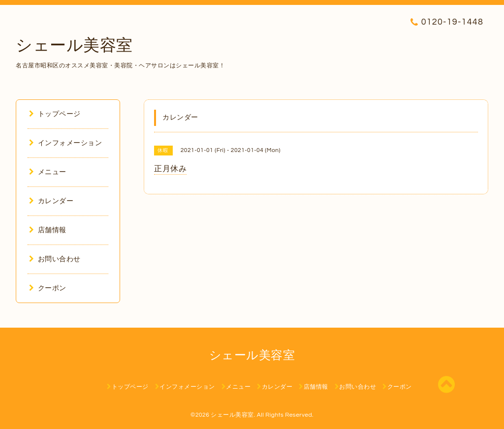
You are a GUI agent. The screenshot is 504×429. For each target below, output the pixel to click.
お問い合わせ (55, 259)
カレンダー (51, 201)
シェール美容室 (74, 46)
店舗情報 (48, 230)
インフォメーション (65, 143)
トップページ (55, 114)
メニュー (48, 172)
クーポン (48, 288)
